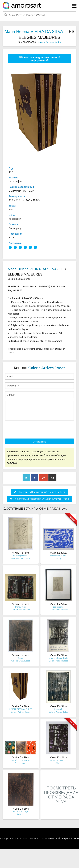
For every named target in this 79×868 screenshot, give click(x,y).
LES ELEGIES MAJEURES (21, 709)
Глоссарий (55, 838)
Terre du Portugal (21, 811)
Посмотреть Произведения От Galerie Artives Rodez (39, 499)
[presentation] (32, 430)
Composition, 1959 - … (58, 556)
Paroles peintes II (21, 556)
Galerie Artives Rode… (21, 712)
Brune (21, 658)
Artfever (21, 814)
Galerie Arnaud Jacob (21, 558)
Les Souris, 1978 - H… (58, 760)
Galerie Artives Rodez (49, 42)
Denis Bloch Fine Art (21, 610)
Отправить (39, 441)
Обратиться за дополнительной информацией (39, 59)
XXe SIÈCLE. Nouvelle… (21, 760)
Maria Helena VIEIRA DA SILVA (34, 31)
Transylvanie (21, 607)
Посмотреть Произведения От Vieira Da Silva (39, 492)
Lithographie (58, 709)
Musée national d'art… (58, 658)
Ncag (58, 558)
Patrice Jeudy (21, 763)
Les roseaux (58, 607)
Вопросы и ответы (70, 838)
